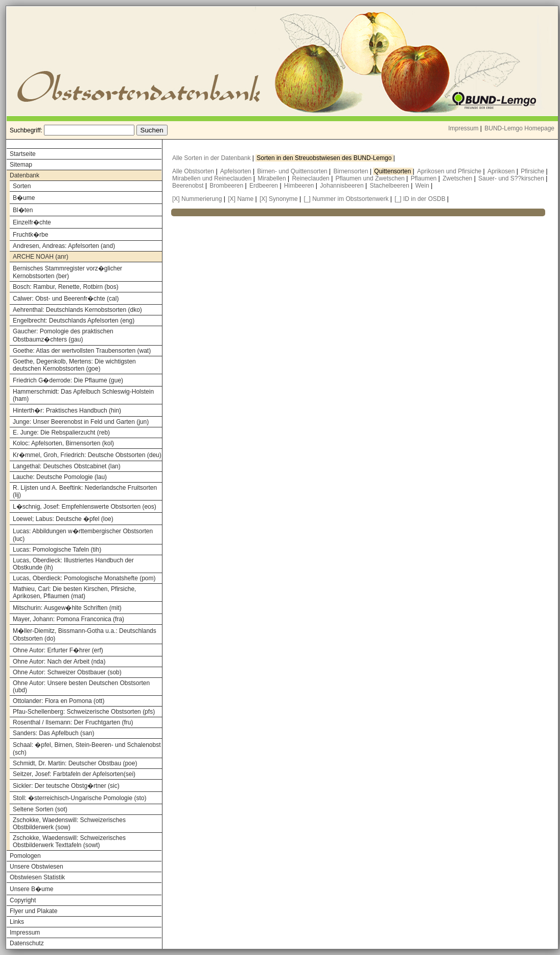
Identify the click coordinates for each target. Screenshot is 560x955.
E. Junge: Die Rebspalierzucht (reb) (61, 433)
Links (17, 922)
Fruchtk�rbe (30, 235)
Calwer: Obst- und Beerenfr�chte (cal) (66, 299)
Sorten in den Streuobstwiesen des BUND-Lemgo (325, 158)
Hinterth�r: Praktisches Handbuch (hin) (67, 411)
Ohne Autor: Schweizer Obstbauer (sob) (67, 672)
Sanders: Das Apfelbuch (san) (53, 733)
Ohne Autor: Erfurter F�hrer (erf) (58, 650)
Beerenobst (189, 186)
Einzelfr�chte (32, 222)
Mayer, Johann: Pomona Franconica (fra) (68, 619)
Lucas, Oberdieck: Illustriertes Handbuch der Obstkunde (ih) (73, 564)
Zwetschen (458, 178)
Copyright (23, 900)
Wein (423, 186)
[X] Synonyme (279, 199)
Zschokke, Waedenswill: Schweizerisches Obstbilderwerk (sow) (69, 824)
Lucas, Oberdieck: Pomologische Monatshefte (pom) (84, 578)
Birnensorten (352, 171)
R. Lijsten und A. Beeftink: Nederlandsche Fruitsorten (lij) (85, 491)
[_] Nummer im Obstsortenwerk (346, 199)
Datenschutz (27, 943)
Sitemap (21, 165)
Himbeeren (300, 186)
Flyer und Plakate (33, 911)
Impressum (463, 128)
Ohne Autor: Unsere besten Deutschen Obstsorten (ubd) (81, 687)
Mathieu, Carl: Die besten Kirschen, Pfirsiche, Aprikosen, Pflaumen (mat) (74, 593)
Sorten (22, 186)
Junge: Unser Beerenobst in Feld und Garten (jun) (81, 422)
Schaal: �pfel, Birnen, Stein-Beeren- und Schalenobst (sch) (87, 749)
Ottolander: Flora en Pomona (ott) (59, 701)
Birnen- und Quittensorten (293, 171)
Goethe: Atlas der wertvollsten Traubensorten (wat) (82, 351)
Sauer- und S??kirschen (512, 178)
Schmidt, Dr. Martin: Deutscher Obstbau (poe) (75, 763)
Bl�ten (23, 210)
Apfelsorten (237, 171)
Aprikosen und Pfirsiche (450, 171)
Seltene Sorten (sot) (40, 809)
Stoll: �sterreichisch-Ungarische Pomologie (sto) (79, 798)
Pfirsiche (533, 171)
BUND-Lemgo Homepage (519, 128)
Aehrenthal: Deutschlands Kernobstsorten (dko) (77, 310)
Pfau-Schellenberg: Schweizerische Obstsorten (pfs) (84, 712)
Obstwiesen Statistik (37, 877)
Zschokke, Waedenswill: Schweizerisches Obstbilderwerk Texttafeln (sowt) (69, 842)
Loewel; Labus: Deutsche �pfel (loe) (63, 519)
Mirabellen (273, 178)
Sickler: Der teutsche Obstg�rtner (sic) (66, 786)
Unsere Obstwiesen (37, 867)
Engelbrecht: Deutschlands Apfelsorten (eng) (74, 321)
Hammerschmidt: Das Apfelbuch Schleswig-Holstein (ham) (83, 395)
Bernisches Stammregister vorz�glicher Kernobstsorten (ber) (67, 272)
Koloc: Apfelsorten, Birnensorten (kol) (63, 443)
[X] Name (241, 199)
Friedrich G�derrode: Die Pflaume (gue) (68, 380)
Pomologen (25, 856)
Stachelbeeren (391, 186)
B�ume (24, 198)
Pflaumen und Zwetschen (371, 178)
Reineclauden (311, 178)
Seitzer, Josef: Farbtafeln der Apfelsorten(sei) (74, 774)
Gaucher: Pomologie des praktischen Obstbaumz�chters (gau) (63, 335)
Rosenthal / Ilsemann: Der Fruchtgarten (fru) (73, 722)
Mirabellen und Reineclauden (213, 178)
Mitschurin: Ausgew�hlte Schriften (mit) (67, 608)
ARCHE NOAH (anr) (41, 257)
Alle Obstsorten (194, 171)
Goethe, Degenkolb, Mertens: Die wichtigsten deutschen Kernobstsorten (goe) (74, 365)
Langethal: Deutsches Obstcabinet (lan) (67, 466)
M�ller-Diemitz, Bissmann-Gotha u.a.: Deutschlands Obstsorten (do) (85, 635)
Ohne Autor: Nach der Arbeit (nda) (59, 662)
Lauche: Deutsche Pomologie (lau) (60, 477)
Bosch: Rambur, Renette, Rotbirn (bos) (66, 287)
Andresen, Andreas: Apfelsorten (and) (64, 246)
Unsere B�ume (31, 889)
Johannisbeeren (343, 186)
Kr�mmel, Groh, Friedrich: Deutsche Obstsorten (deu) (87, 455)
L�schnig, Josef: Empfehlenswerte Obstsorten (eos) (85, 507)
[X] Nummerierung (197, 199)
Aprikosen (502, 171)
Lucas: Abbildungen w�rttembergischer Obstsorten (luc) (83, 535)
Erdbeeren (264, 186)
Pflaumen (425, 178)
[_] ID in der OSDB (420, 199)
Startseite (23, 154)
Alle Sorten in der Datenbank (212, 158)
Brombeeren (227, 186)
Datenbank (25, 175)
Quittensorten (393, 171)
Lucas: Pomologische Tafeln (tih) (57, 550)
